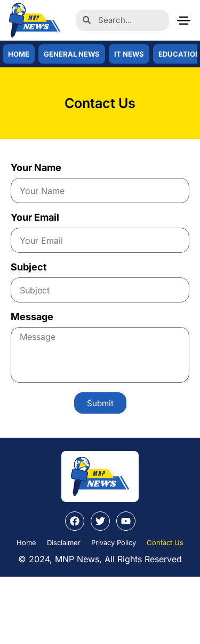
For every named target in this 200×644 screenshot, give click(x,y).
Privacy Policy (114, 542)
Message (32, 317)
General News (72, 54)
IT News (129, 54)
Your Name (36, 168)
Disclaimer (64, 542)
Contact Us (165, 542)
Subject (29, 267)
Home (19, 54)
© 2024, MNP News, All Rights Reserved (100, 559)
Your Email (35, 218)
